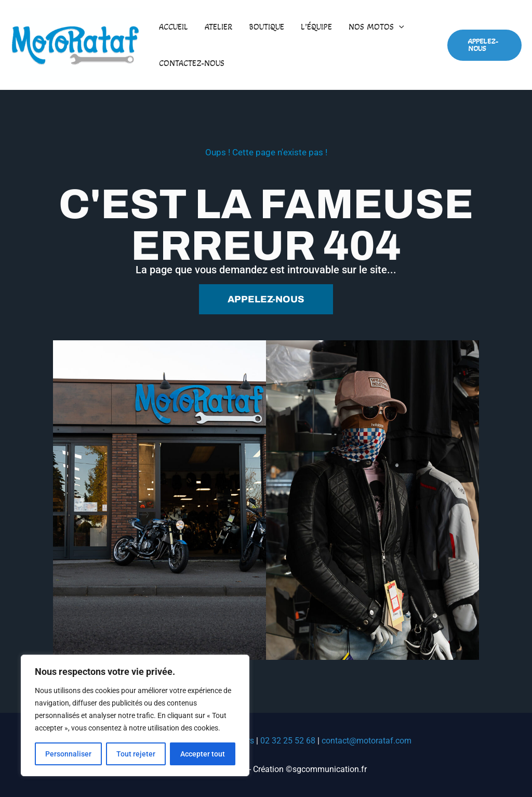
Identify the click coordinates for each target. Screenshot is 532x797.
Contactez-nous (192, 63)
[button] (399, 27)
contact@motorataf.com (367, 741)
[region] (135, 715)
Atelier (218, 27)
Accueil (174, 27)
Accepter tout (203, 754)
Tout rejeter (136, 754)
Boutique (267, 27)
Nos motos (376, 27)
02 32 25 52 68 (288, 741)
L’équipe (316, 27)
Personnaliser (68, 754)
